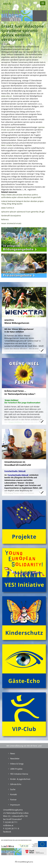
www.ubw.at (6, 96)
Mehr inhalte (7, 145)
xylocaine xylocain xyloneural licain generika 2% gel (23, 212)
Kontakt (14, 794)
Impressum (15, 805)
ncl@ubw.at (8, 825)
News (13, 753)
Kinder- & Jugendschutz (20, 779)
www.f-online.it (8, 208)
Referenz (5, 219)
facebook (7, 832)
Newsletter (15, 758)
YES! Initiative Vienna (19, 774)
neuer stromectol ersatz (11, 223)
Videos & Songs (17, 764)
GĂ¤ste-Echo (16, 784)
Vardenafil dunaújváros (11, 216)
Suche (13, 789)
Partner (13, 800)
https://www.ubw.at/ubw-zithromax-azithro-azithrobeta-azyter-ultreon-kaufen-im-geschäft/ (21, 196)
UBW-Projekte (16, 769)
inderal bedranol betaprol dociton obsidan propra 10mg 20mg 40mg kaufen (22, 203)
